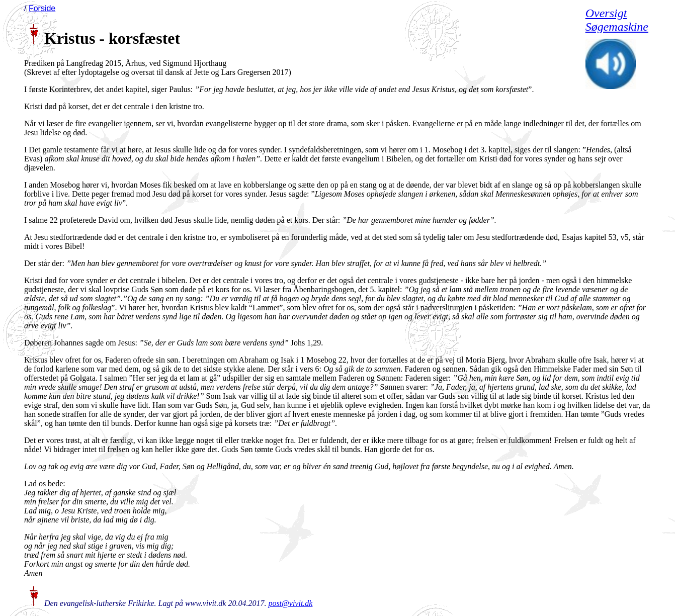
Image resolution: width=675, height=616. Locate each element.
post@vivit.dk (290, 603)
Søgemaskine (617, 27)
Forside (42, 8)
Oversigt (606, 13)
